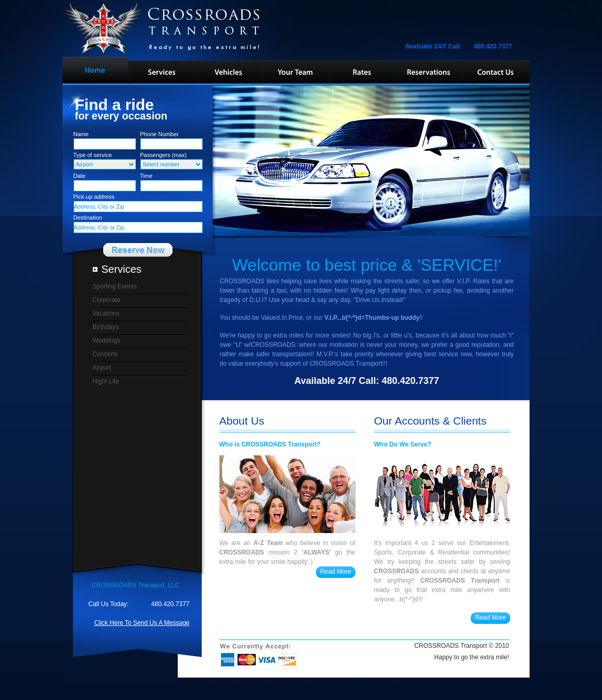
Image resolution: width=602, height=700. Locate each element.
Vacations (106, 313)
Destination (88, 218)
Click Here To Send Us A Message (142, 623)
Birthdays (106, 327)
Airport (102, 368)
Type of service (93, 155)
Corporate (107, 300)
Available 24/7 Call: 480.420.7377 (461, 46)
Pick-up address (94, 197)
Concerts (105, 354)
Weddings (107, 341)
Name (81, 134)
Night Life (106, 381)
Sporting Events (115, 286)
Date (79, 176)
